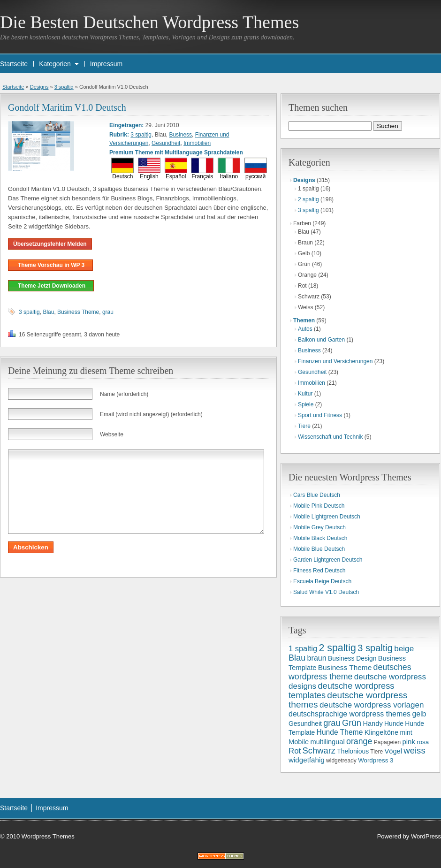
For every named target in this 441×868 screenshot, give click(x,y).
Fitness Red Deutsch (319, 571)
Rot (295, 751)
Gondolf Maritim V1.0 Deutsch (67, 107)
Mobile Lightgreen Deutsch (327, 517)
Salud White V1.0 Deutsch (326, 592)
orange (359, 741)
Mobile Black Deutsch (320, 538)
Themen (304, 320)
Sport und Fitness (320, 415)
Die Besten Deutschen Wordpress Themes (149, 22)
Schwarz (319, 750)
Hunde (394, 723)
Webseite (112, 434)
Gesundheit (166, 143)
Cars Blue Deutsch (317, 495)
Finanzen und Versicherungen (335, 361)
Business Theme (78, 312)
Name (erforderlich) (124, 394)
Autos (305, 329)
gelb (419, 714)
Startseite (14, 64)
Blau (48, 312)
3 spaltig (64, 87)
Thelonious (353, 751)
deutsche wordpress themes (348, 700)
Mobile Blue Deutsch (319, 549)
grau (108, 312)
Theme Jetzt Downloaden (51, 286)
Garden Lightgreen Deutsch (328, 560)
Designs (39, 87)
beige (404, 648)
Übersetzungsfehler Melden (50, 244)
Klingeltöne (381, 732)
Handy (373, 723)
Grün (352, 723)
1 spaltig (303, 648)
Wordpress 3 (376, 760)
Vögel (393, 751)
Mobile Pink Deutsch (319, 506)
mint (406, 732)
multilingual (327, 742)
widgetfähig (307, 760)
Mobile (299, 742)
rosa (423, 742)
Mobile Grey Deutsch (319, 527)
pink (408, 742)
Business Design (352, 658)
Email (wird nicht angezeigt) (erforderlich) (151, 414)
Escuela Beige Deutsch (322, 581)
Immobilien (197, 143)
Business (180, 135)
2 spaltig (308, 199)
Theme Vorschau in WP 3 (50, 265)
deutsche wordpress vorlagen (372, 705)
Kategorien (55, 64)
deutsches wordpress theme (350, 672)
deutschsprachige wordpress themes (350, 714)
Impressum (106, 64)
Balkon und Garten (321, 340)
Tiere (304, 426)
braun (317, 658)
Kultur (305, 394)
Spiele (306, 404)
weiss (414, 750)
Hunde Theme (340, 732)
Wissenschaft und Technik (331, 437)
